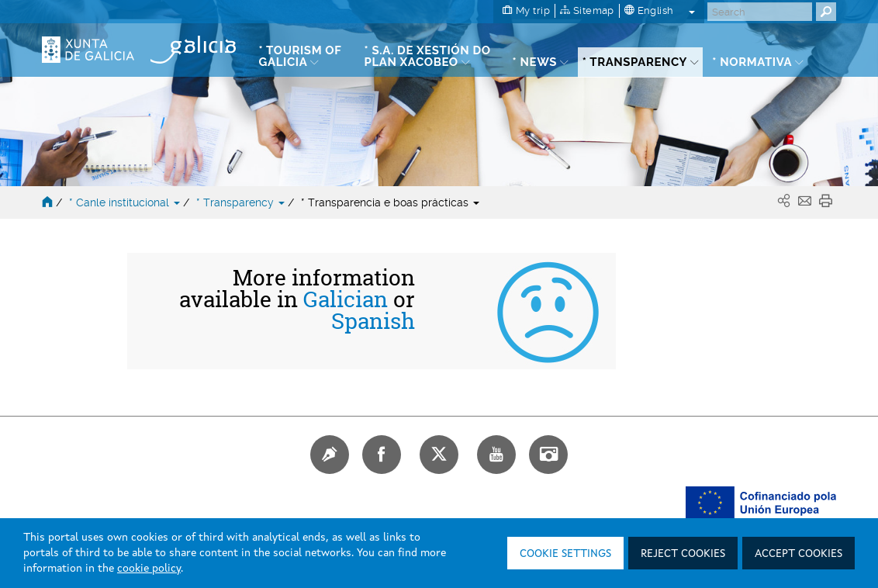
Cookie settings (565, 554)
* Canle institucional (126, 202)
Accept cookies (798, 554)
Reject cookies (683, 554)
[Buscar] (760, 12)
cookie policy (149, 569)
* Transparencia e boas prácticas (390, 202)
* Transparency (242, 202)
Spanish (373, 321)
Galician (346, 299)
